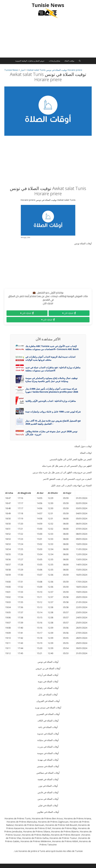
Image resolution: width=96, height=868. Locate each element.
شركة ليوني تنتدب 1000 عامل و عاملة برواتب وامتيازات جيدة (53, 412)
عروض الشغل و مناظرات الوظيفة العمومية (30, 61)
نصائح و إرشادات (55, 61)
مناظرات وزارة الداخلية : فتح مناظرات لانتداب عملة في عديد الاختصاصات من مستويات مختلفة (53, 369)
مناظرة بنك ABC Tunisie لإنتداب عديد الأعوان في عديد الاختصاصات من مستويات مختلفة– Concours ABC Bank (52, 348)
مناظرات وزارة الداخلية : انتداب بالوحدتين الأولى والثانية (51, 401)
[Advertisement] (48, 39)
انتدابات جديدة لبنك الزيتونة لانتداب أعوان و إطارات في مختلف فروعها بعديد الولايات (50, 358)
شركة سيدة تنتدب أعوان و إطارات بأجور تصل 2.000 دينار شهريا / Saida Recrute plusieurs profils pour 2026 (52, 390)
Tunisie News (48, 5)
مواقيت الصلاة (69, 61)
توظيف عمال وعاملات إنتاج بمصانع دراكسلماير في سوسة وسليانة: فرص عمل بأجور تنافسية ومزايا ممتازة (51, 380)
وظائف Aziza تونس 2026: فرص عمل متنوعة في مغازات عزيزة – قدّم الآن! (51, 433)
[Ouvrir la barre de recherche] (80, 61)
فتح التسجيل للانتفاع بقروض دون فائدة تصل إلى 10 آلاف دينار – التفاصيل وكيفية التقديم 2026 (53, 422)
